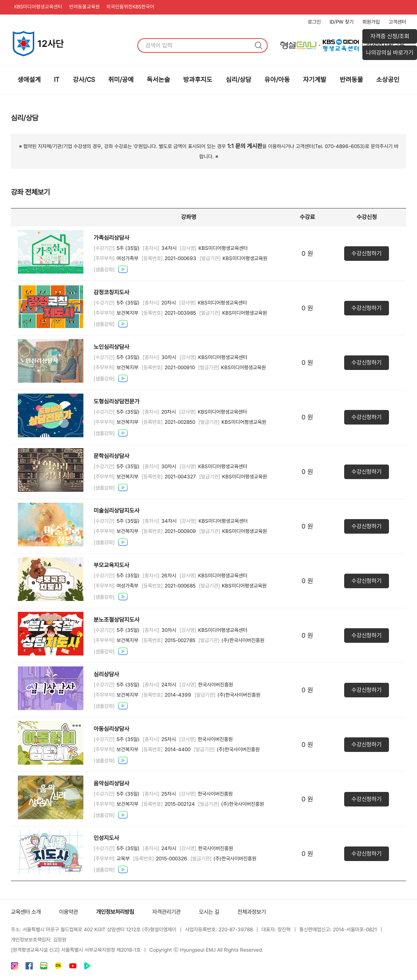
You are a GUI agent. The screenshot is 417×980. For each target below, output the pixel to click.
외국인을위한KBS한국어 (137, 7)
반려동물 (351, 79)
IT (57, 79)
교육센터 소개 (27, 912)
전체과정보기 (263, 912)
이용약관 (71, 912)
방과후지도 (198, 79)
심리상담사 (106, 674)
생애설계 (29, 79)
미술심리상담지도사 (117, 511)
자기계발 (315, 79)
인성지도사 (106, 838)
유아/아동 (277, 79)
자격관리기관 (174, 912)
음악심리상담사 (111, 783)
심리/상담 (239, 79)
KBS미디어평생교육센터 (40, 7)
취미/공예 (121, 79)
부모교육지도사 (111, 565)
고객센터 (397, 22)
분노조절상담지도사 (117, 620)
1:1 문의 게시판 (245, 146)
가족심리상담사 (111, 238)
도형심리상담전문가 (117, 401)
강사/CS (84, 79)
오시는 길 (219, 912)
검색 (259, 45)
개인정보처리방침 (120, 912)
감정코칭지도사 (111, 292)
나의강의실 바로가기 (390, 53)
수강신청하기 (366, 253)
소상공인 (388, 79)
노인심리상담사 (111, 347)
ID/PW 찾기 (342, 22)
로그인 (314, 22)
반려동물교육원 (88, 7)
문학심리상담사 (111, 456)
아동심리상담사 (111, 729)
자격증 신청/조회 (390, 36)
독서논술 (158, 79)
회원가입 (371, 22)
